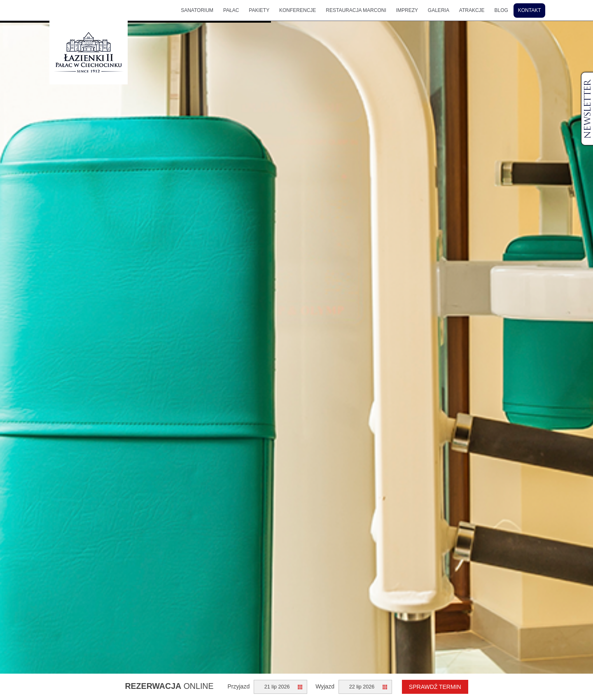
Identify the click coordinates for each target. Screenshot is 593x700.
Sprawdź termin (435, 687)
